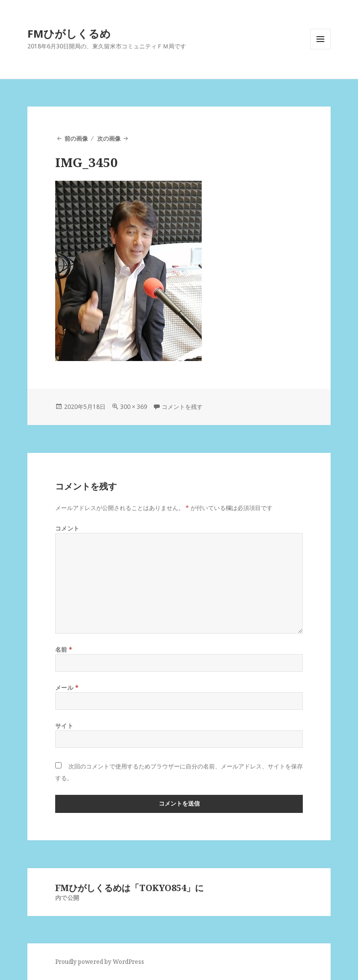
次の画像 (109, 138)
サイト (64, 726)
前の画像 (76, 138)
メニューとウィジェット (320, 49)
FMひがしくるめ (69, 33)
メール (67, 688)
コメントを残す (182, 407)
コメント (67, 528)
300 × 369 (134, 407)
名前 (64, 650)
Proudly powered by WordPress (100, 962)
